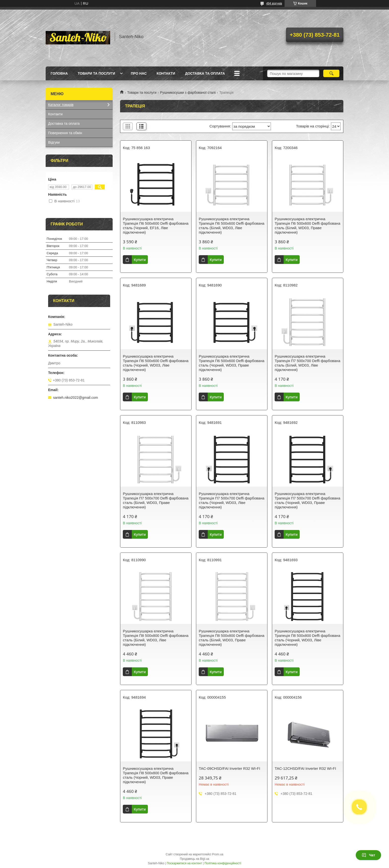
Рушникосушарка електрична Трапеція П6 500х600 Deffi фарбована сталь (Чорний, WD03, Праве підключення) (231, 363)
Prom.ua (218, 854)
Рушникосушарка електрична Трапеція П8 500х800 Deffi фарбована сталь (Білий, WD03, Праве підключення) (231, 638)
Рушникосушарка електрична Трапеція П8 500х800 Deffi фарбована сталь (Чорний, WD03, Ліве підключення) (307, 638)
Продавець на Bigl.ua (194, 859)
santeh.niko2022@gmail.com (76, 398)
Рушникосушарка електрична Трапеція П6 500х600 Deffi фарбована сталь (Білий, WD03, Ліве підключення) (231, 226)
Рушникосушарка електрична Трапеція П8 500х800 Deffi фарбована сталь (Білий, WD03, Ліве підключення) (156, 638)
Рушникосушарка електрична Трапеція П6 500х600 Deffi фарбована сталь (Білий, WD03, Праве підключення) (307, 226)
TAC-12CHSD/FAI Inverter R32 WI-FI (305, 768)
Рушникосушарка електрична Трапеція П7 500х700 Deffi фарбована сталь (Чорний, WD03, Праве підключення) (307, 500)
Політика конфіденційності (223, 863)
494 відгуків (274, 3)
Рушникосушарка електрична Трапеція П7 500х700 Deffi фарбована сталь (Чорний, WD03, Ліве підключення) (231, 500)
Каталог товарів (61, 105)
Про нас (139, 73)
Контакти (166, 73)
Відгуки (54, 142)
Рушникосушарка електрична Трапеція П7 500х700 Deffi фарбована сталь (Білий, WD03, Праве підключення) (156, 500)
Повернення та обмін (65, 133)
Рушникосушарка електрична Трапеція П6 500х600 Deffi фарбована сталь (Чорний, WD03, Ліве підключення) (156, 363)
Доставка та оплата (205, 73)
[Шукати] (331, 73)
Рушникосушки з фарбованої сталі (188, 93)
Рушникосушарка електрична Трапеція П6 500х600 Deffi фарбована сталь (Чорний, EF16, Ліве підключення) (156, 226)
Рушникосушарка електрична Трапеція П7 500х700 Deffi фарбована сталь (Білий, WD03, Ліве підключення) (307, 363)
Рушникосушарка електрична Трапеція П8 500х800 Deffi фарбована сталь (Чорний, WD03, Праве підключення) (156, 775)
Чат (368, 855)
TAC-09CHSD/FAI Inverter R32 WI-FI (229, 768)
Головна (59, 73)
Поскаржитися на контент (184, 863)
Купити (140, 260)
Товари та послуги (96, 73)
